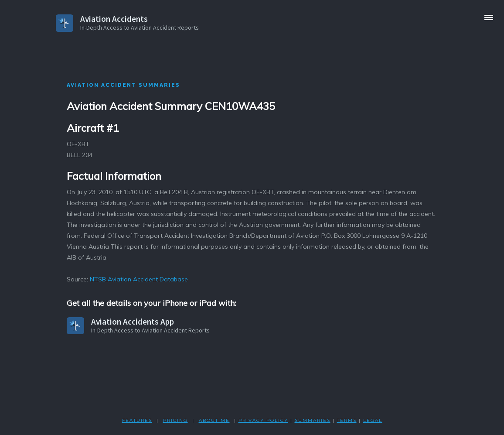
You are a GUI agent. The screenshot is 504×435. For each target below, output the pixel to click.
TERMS (347, 420)
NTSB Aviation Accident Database (139, 279)
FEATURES (137, 420)
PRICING (175, 420)
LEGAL (373, 420)
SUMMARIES (313, 420)
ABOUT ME (214, 420)
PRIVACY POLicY (263, 420)
